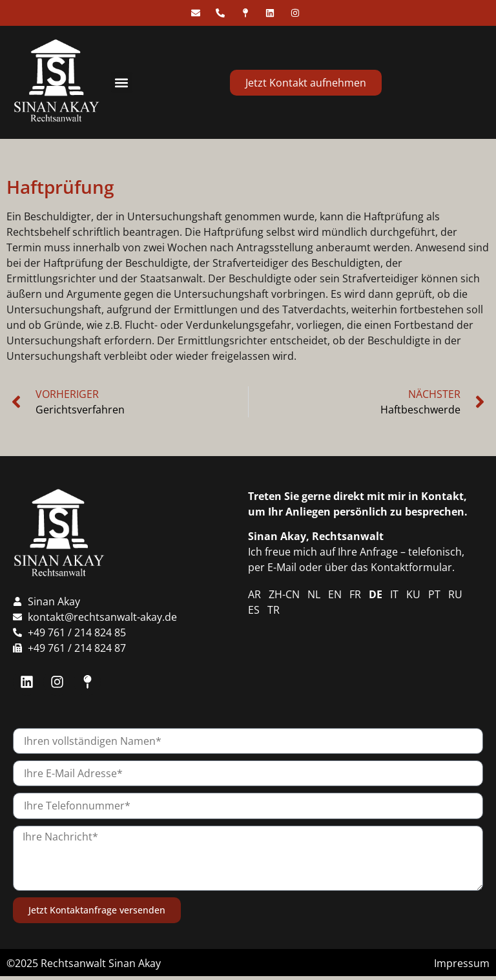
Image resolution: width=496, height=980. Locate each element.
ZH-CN (284, 594)
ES (254, 610)
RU (455, 594)
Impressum (462, 963)
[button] (122, 82)
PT (434, 594)
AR (254, 594)
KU (413, 594)
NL (314, 594)
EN (335, 594)
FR (355, 594)
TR (274, 610)
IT (394, 594)
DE (376, 594)
